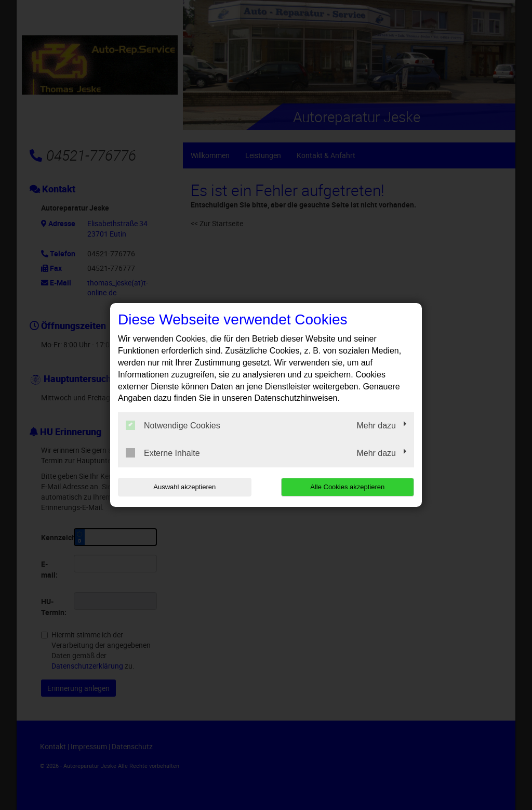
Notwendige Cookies (173, 425)
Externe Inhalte (163, 453)
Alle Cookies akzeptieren (347, 487)
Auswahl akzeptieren (184, 487)
